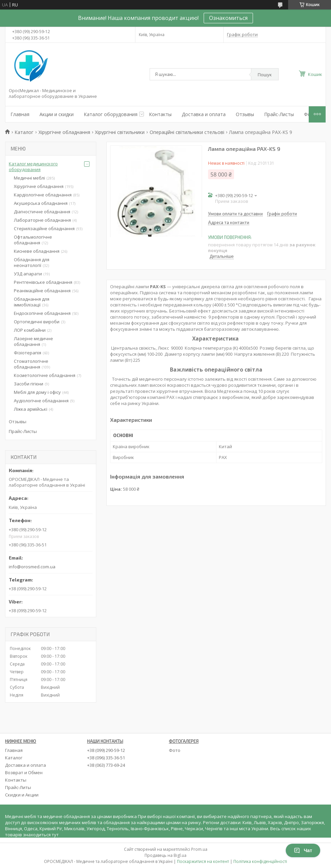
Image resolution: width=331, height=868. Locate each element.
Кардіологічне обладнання (43, 195)
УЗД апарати (28, 274)
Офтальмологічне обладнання (33, 240)
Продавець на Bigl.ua (165, 855)
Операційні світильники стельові (187, 132)
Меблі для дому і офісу (37, 392)
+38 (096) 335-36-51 (106, 758)
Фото (175, 750)
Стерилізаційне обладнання (44, 228)
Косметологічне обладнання (45, 375)
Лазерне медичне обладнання (33, 341)
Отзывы (245, 114)
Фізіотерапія (28, 353)
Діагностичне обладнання (42, 212)
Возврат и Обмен (24, 772)
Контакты (160, 114)
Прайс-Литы (18, 787)
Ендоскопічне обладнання (42, 313)
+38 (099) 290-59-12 (106, 750)
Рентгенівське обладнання (43, 282)
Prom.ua (199, 849)
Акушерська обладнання (41, 203)
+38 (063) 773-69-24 (106, 765)
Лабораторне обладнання (42, 220)
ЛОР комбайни (30, 330)
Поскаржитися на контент (203, 861)
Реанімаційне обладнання (42, 291)
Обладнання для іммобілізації (32, 302)
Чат (303, 850)
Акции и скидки (57, 114)
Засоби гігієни (29, 384)
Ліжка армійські (31, 409)
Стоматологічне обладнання (31, 364)
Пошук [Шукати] (265, 75)
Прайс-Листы (279, 114)
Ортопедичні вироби (37, 322)
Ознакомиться (228, 18)
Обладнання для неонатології (32, 262)
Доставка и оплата (204, 114)
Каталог (24, 132)
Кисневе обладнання (37, 251)
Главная (20, 114)
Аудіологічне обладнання (41, 401)
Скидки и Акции (22, 795)
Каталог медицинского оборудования (33, 167)
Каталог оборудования (111, 114)
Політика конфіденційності (260, 861)
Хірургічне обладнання (64, 132)
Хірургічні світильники (120, 132)
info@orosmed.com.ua (32, 567)
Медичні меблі (29, 178)
